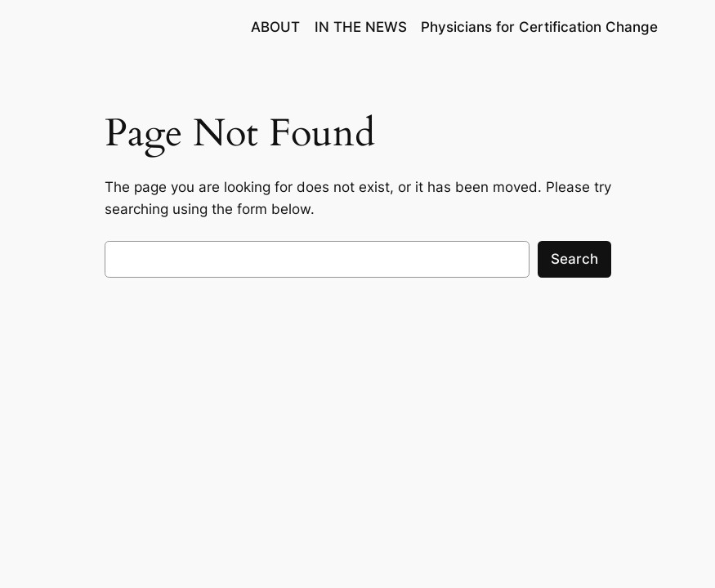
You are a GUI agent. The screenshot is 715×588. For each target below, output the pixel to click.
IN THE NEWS (361, 27)
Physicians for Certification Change (539, 27)
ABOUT (275, 27)
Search (574, 259)
